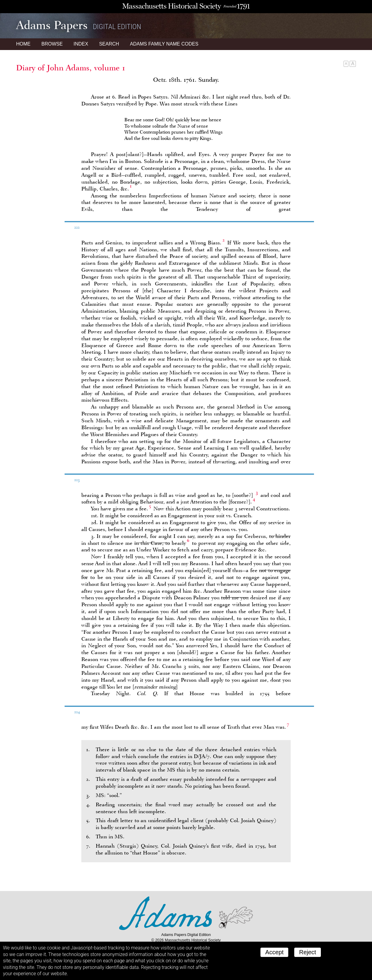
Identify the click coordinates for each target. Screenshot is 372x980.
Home (23, 44)
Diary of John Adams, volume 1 (71, 68)
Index (81, 44)
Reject (308, 952)
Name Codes (164, 44)
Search (109, 44)
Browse (52, 44)
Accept (274, 952)
